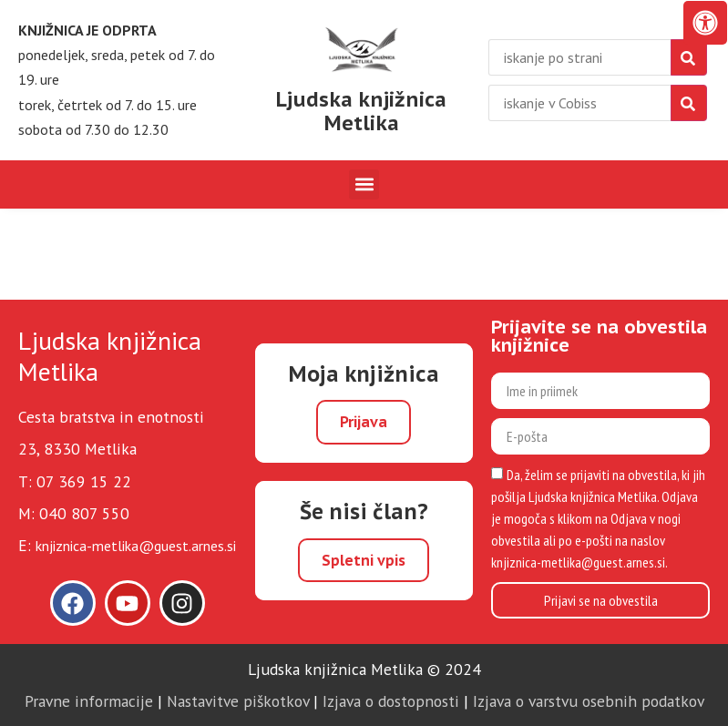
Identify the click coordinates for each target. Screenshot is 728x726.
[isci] (689, 103)
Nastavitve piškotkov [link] (238, 701)
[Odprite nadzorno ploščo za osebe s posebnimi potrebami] (705, 23)
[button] (364, 184)
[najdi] (689, 57)
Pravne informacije (89, 701)
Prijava (364, 422)
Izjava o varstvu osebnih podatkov (589, 701)
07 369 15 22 (84, 481)
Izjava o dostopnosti (391, 701)
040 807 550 (84, 513)
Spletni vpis (364, 560)
